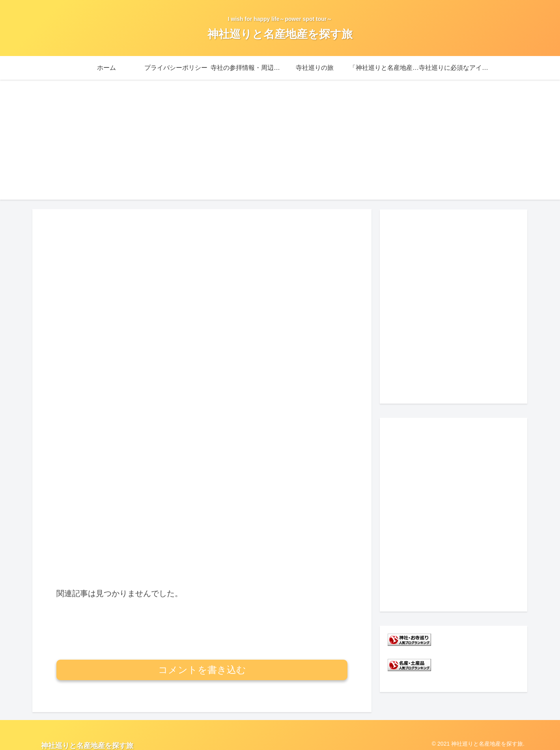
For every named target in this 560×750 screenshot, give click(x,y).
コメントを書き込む (202, 626)
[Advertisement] (280, 144)
